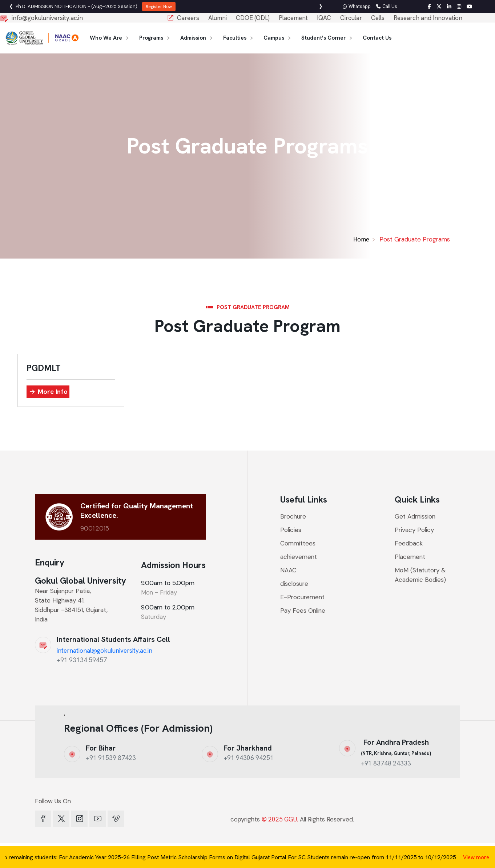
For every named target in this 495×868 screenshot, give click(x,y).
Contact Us (377, 38)
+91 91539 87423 (111, 758)
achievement (299, 557)
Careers (188, 18)
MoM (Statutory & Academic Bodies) (420, 575)
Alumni (218, 18)
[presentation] (321, 7)
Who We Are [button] (106, 38)
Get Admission (415, 516)
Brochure (297, 517)
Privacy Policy (414, 530)
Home (361, 239)
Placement (293, 18)
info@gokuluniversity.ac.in (47, 18)
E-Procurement (302, 597)
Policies (291, 530)
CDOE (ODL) (253, 18)
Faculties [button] (235, 38)
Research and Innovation (428, 18)
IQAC (324, 18)
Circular (351, 18)
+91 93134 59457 (82, 660)
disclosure (294, 584)
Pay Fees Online (303, 611)
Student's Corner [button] (323, 38)
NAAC (288, 570)
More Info (53, 391)
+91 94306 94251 (249, 758)
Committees (298, 543)
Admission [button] (193, 38)
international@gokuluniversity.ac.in (104, 651)
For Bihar (101, 748)
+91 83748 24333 (386, 763)
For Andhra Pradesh (396, 747)
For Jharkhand (248, 748)
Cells (378, 18)
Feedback (409, 543)
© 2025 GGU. (280, 819)
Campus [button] (274, 38)
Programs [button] (151, 38)
